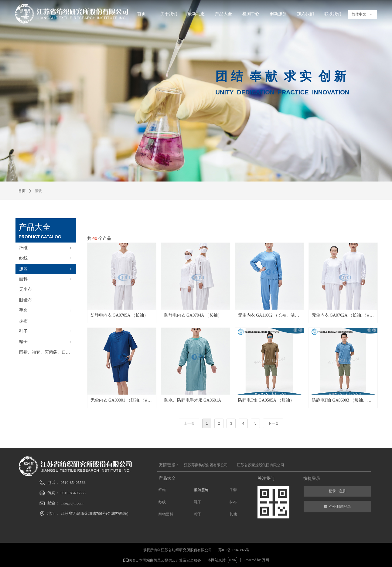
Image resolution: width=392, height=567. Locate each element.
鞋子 (46, 331)
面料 (46, 279)
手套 (46, 310)
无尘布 (26, 289)
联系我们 (333, 14)
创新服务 (278, 14)
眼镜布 (26, 300)
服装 (46, 269)
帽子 (46, 342)
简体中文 (359, 14)
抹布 (23, 321)
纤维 (46, 248)
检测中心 (251, 14)
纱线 (46, 258)
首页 (141, 14)
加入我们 (305, 14)
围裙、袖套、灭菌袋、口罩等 (47, 352)
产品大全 (223, 14)
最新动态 (196, 14)
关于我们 (169, 14)
